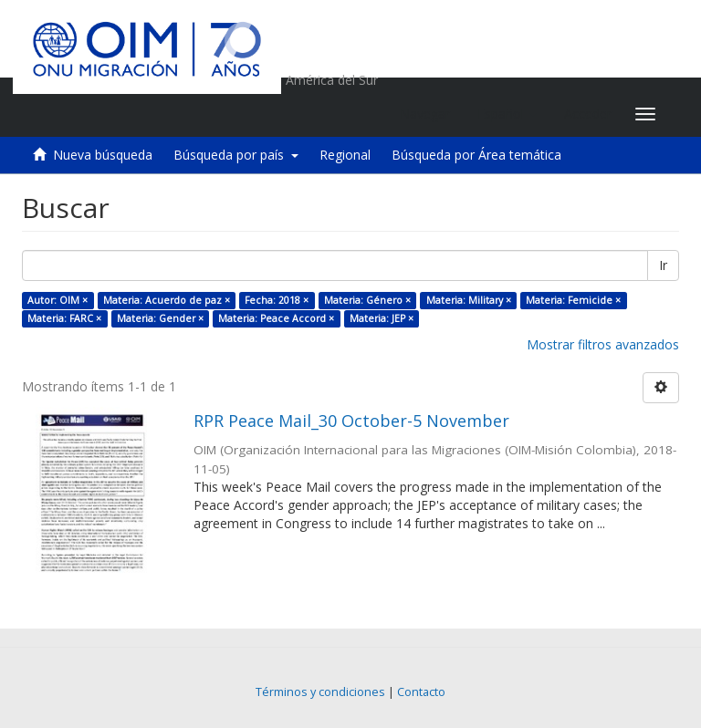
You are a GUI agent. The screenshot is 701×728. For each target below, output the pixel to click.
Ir (663, 265)
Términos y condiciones (320, 692)
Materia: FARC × (64, 318)
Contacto (421, 692)
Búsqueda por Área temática (476, 155)
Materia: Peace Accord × (276, 318)
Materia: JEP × (382, 318)
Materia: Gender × (160, 318)
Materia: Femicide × (573, 300)
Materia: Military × (469, 300)
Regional (345, 155)
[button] (507, 114)
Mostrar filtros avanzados (603, 344)
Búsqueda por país (236, 155)
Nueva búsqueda (103, 155)
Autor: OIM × (58, 300)
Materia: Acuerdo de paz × (167, 300)
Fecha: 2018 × (277, 300)
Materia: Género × (367, 300)
